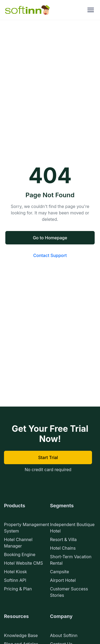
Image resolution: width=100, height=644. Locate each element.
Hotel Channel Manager (18, 543)
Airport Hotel (63, 580)
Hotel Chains (63, 548)
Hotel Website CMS (23, 563)
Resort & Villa (63, 539)
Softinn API (15, 580)
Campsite (60, 572)
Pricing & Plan (18, 589)
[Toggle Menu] (91, 10)
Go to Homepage (50, 238)
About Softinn (64, 635)
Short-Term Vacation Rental (71, 560)
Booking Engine (20, 554)
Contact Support (50, 255)
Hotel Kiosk (15, 572)
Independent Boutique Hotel (72, 528)
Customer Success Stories (69, 592)
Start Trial (48, 457)
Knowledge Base (21, 635)
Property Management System (27, 528)
